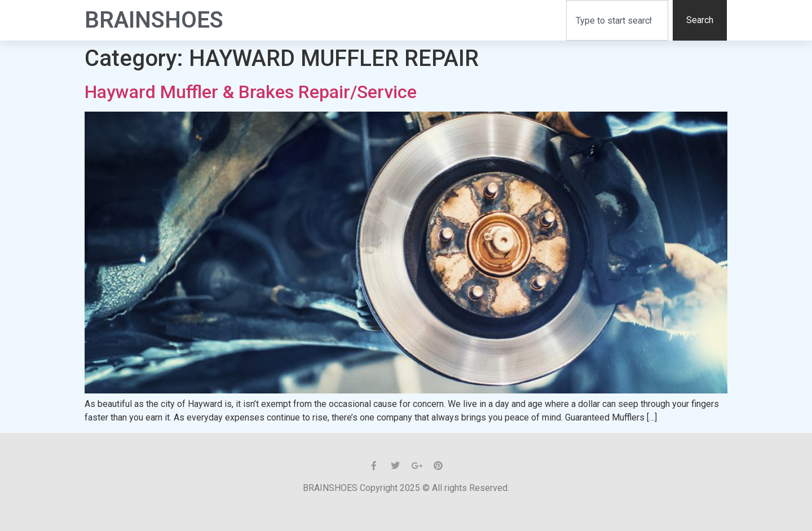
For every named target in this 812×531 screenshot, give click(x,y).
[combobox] (617, 20)
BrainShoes (154, 20)
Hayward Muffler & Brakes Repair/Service (251, 92)
